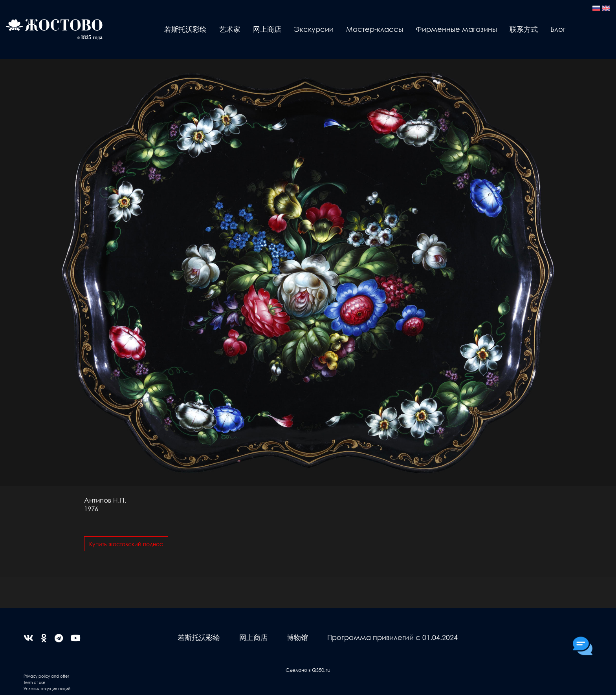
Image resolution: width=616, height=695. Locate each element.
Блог (558, 29)
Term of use (35, 682)
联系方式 (524, 29)
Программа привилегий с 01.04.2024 (392, 637)
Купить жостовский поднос (126, 544)
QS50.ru (321, 670)
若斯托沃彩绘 (185, 29)
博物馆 (297, 637)
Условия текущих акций (47, 689)
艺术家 (230, 29)
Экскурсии (314, 29)
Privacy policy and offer (46, 676)
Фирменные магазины (456, 29)
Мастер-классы (375, 29)
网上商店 (267, 29)
